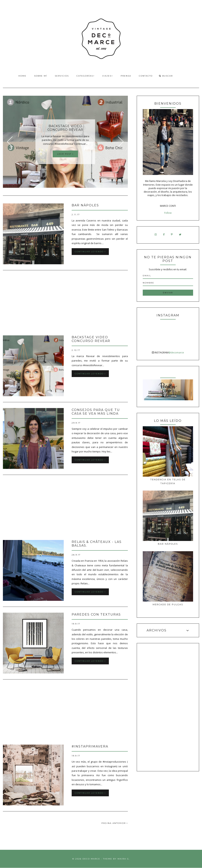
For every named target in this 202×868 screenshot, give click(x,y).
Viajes (108, 76)
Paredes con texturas (96, 614)
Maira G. (124, 859)
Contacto (146, 76)
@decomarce (176, 352)
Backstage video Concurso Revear (91, 339)
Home (22, 76)
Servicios (62, 76)
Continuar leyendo (90, 252)
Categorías (86, 76)
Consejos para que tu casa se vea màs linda (96, 412)
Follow (168, 213)
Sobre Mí (41, 76)
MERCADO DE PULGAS (168, 604)
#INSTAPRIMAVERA (90, 746)
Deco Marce (91, 859)
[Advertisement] (65, 303)
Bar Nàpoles (85, 205)
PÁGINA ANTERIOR (115, 823)
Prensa (126, 76)
